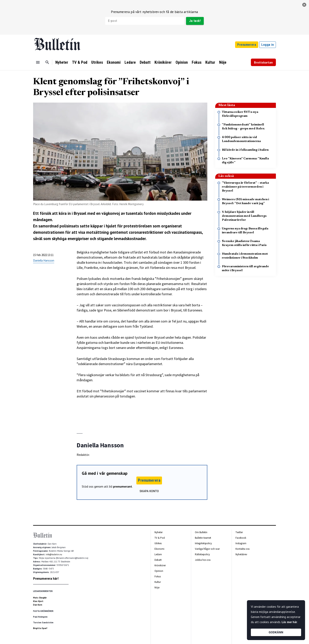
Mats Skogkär (40, 598)
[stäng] (304, 5)
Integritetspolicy (203, 543)
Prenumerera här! (46, 579)
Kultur (210, 62)
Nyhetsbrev (241, 554)
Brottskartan (263, 62)
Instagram (241, 543)
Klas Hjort (38, 601)
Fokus (197, 62)
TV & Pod (80, 62)
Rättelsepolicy (202, 554)
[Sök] (47, 62)
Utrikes (97, 62)
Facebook (241, 538)
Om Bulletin (201, 532)
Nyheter (62, 62)
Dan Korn (38, 605)
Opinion (182, 62)
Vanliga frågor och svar (207, 549)
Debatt (145, 62)
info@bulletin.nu (54, 554)
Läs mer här (289, 622)
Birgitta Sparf (40, 628)
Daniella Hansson (44, 260)
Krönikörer (163, 62)
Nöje (223, 62)
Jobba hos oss (203, 560)
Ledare (130, 62)
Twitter (239, 532)
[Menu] (38, 62)
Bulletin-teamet (203, 538)
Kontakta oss (242, 549)
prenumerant (123, 486)
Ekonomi (114, 62)
